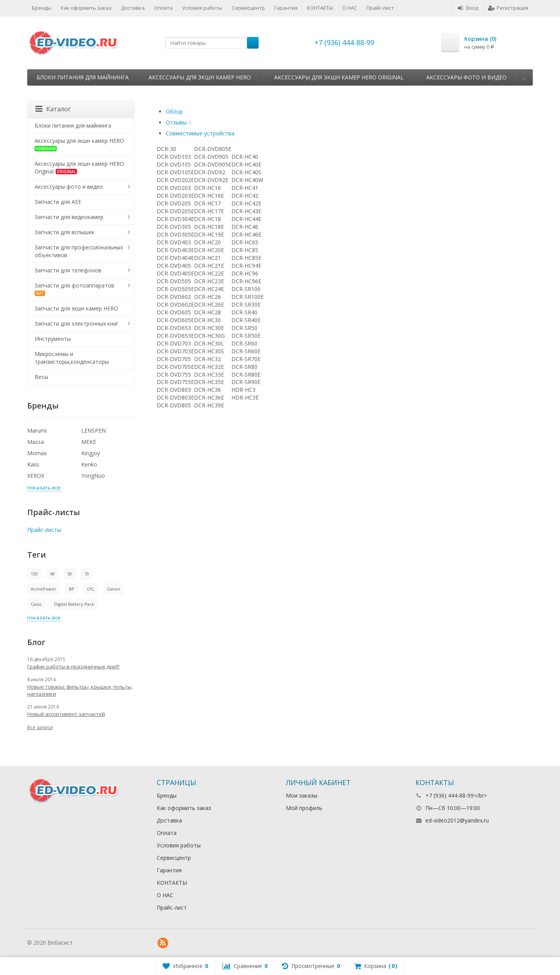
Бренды (42, 8)
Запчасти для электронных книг (77, 324)
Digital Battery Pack (74, 604)
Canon (114, 589)
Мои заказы (302, 795)
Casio (36, 604)
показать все (44, 487)
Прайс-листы (44, 530)
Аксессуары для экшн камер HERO (200, 77)
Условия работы (202, 8)
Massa (36, 442)
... (524, 77)
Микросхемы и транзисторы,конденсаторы (72, 358)
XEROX (36, 476)
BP (72, 589)
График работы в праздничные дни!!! (73, 666)
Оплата (163, 8)
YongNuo (93, 476)
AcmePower (44, 589)
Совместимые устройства (200, 133)
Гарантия (286, 8)
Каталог (53, 109)
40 (52, 574)
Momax (37, 453)
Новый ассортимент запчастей (66, 714)
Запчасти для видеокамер (69, 217)
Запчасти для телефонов (68, 270)
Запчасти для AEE (58, 202)
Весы (41, 377)
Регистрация (508, 8)
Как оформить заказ (86, 8)
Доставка (133, 8)
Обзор (174, 111)
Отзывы (176, 122)
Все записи (40, 727)
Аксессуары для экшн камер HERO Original (339, 77)
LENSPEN (94, 431)
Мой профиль (304, 808)
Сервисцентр (248, 8)
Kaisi (33, 464)
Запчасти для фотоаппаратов (74, 289)
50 (70, 574)
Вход (468, 8)
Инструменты (53, 339)
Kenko (89, 464)
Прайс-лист (380, 8)
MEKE (89, 442)
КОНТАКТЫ (320, 8)
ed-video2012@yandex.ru (457, 820)
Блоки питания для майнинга (83, 77)
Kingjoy (91, 453)
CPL (91, 589)
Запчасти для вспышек (65, 232)
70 (87, 574)
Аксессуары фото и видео (466, 77)
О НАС (350, 8)
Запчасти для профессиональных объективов (79, 251)
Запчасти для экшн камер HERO (76, 308)
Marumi (37, 431)
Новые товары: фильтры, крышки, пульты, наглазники (80, 690)
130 (34, 574)
